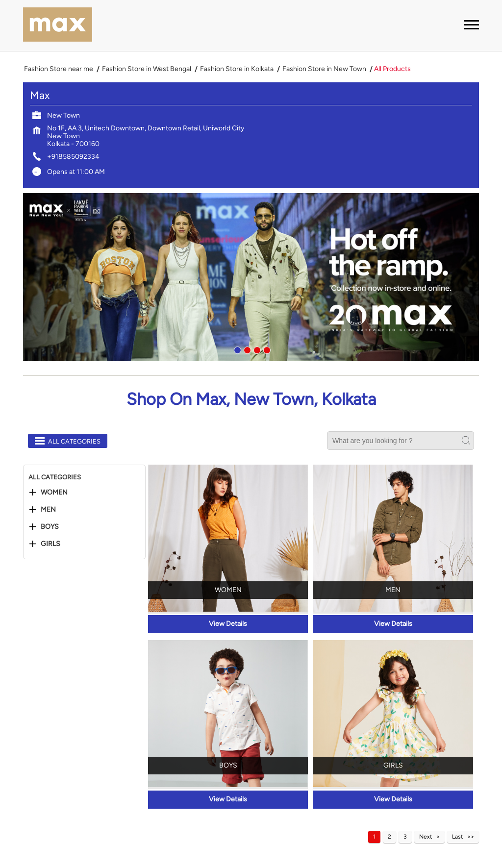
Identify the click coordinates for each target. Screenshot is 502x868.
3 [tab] (256, 349)
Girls (50, 544)
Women (54, 493)
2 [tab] (246, 349)
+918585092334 (73, 157)
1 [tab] (236, 349)
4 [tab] (266, 349)
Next (426, 837)
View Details (228, 624)
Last (458, 837)
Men (48, 510)
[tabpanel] (251, 277)
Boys (50, 527)
